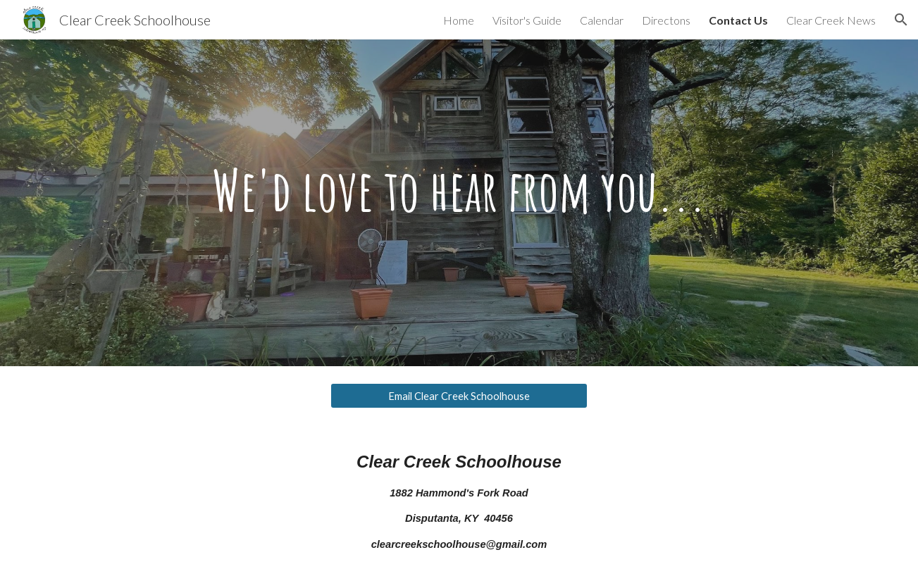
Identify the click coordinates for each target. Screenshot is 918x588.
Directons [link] (666, 20)
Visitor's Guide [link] (527, 20)
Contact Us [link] (738, 20)
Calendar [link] (602, 20)
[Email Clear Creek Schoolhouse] (459, 396)
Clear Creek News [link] (831, 20)
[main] (459, 203)
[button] (901, 20)
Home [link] (459, 20)
